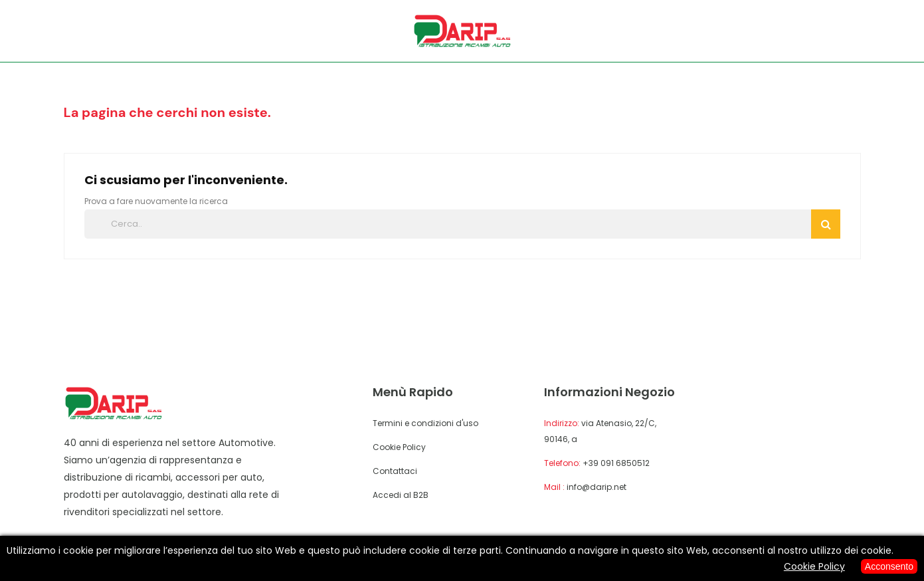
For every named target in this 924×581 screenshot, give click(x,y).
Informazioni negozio (609, 392)
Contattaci (395, 471)
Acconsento (889, 566)
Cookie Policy (399, 447)
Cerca (826, 224)
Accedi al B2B (401, 495)
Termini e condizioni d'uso (425, 423)
